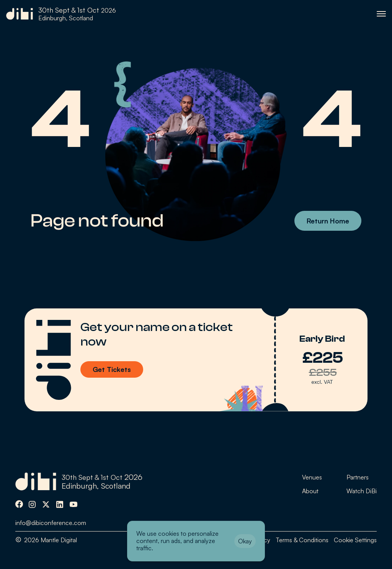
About (310, 491)
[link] (61, 14)
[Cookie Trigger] (355, 540)
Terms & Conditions (302, 540)
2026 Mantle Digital (51, 540)
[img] (19, 504)
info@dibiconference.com (51, 523)
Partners (358, 477)
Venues (312, 477)
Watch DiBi (362, 491)
